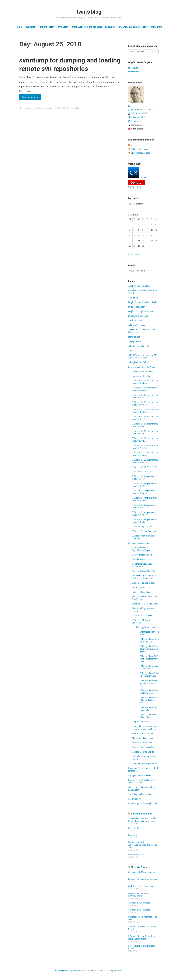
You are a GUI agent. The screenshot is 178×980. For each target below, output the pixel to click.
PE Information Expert (142, 743)
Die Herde (133, 835)
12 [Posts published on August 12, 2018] (156, 230)
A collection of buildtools (139, 286)
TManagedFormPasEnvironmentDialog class (149, 683)
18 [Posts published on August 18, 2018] (152, 235)
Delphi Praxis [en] (137, 113)
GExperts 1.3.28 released (139, 903)
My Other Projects (136, 187)
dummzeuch (27, 108)
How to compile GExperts (143, 733)
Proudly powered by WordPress (69, 971)
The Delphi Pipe (135, 799)
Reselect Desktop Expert (143, 752)
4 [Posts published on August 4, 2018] (151, 225)
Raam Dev (118, 971)
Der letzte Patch (135, 828)
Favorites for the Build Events (145, 604)
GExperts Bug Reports (142, 527)
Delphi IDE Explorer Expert (140, 311)
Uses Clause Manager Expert (145, 763)
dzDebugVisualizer (136, 325)
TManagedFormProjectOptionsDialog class (149, 700)
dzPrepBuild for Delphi (138, 362)
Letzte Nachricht (135, 854)
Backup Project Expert (142, 555)
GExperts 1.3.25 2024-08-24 (144, 467)
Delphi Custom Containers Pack (142, 302)
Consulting (157, 27)
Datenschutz (133, 72)
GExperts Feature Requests (144, 531)
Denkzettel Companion (138, 316)
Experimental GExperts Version (142, 367)
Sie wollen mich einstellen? (133, 27)
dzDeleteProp (134, 337)
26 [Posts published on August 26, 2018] (156, 241)
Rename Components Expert (145, 747)
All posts (133, 145)
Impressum (133, 68)
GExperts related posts (139, 153)
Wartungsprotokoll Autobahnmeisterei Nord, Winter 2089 (142, 845)
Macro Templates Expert (143, 738)
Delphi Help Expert (137, 307)
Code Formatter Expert (142, 559)
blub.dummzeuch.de (137, 117)
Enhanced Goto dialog (142, 592)
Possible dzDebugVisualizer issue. (143, 879)
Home (19, 27)
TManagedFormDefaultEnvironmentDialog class (149, 649)
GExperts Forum (139, 867)
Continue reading (32, 98)
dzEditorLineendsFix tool (139, 346)
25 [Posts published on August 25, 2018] (152, 241)
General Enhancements (142, 616)
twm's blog (89, 12)
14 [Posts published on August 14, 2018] (134, 235)
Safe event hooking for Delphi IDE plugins (94, 27)
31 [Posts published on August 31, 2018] (148, 246)
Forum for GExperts (141, 376)
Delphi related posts (138, 149)
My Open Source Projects (139, 775)
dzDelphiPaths (134, 341)
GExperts (30, 27)
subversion (48, 108)
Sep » (136, 254)
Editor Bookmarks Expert (143, 583)
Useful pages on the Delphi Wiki (142, 803)
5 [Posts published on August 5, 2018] (156, 225)
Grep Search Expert (141, 722)
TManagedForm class (145, 627)
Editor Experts (138, 587)
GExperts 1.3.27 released (139, 910)
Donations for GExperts (142, 371)
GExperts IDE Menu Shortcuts (142, 872)
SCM (40, 108)
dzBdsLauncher (135, 320)
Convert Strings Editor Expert (145, 571)
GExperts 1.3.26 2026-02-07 (144, 472)
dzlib (130, 351)
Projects (63, 27)
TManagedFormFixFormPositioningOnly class (149, 659)
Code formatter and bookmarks (142, 886)
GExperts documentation (139, 543)
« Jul (130, 254)
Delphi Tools (47, 27)
